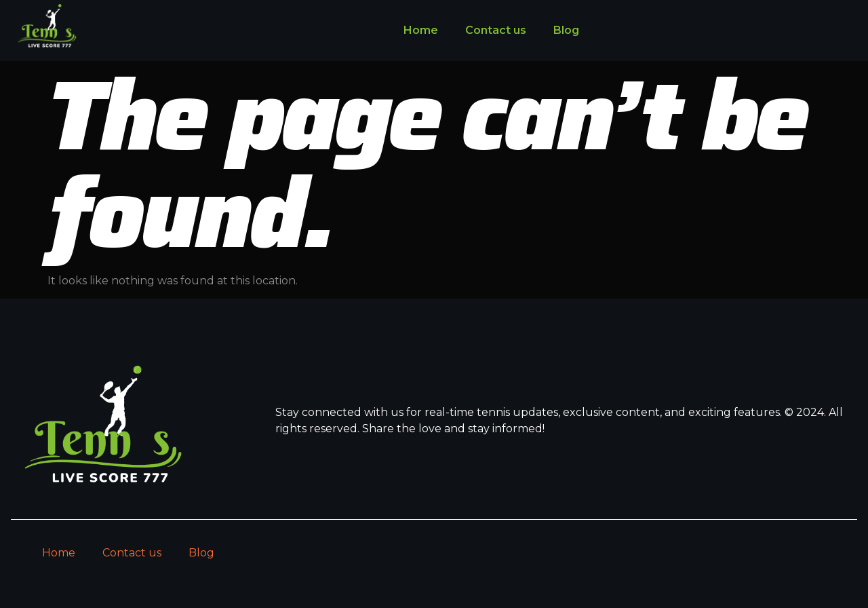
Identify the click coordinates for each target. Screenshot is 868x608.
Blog (566, 30)
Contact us (496, 30)
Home (421, 30)
